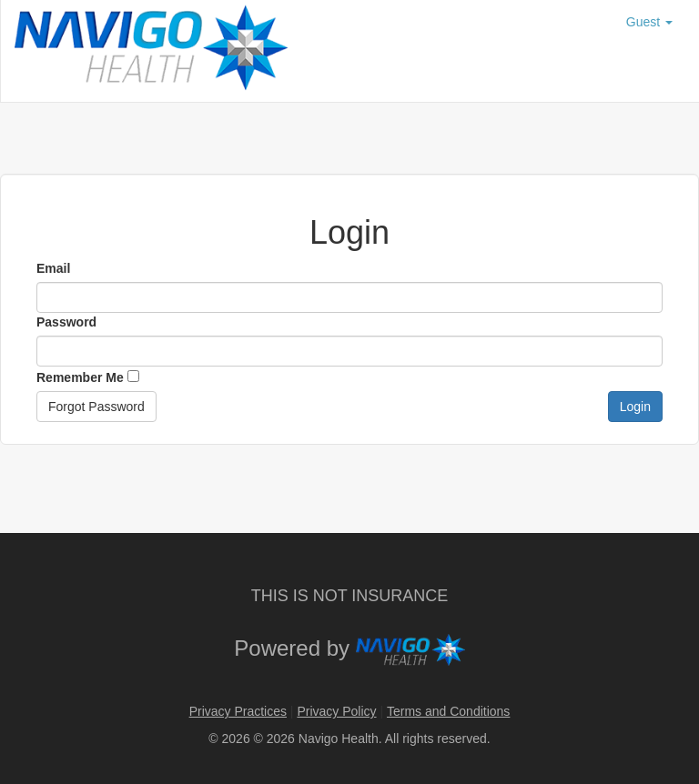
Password (66, 322)
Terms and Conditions (448, 711)
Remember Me (88, 377)
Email (53, 268)
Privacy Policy (336, 711)
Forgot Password (96, 407)
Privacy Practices (238, 711)
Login (635, 407)
